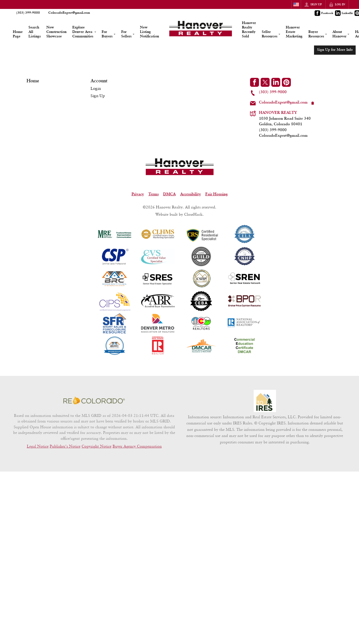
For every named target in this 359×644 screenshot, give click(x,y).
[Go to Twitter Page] (265, 82)
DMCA (169, 194)
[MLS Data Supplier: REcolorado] (94, 400)
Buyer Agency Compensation (137, 446)
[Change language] (296, 4)
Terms (154, 194)
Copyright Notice (97, 446)
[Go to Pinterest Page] (286, 82)
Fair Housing (217, 194)
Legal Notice (38, 446)
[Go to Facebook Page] (324, 13)
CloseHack (193, 214)
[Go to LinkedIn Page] (344, 13)
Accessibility (191, 194)
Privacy (138, 194)
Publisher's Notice (65, 446)
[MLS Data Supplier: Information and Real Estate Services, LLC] (265, 401)
